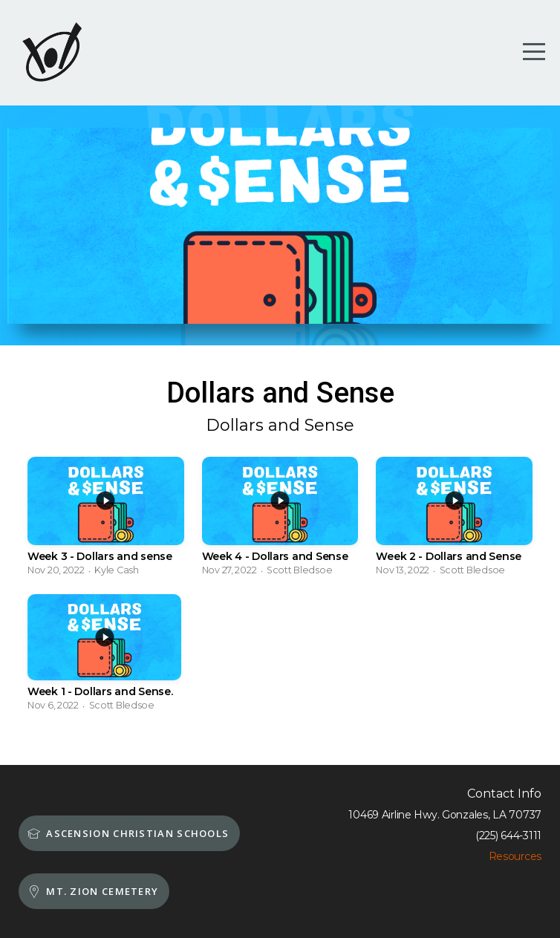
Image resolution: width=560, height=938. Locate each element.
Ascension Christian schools (127, 833)
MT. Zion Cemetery (92, 891)
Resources (515, 856)
